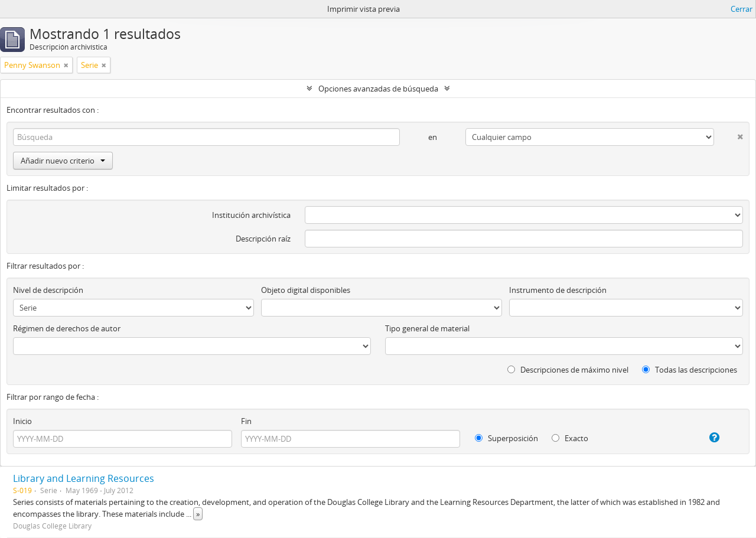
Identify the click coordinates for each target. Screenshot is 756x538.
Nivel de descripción (48, 290)
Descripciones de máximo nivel (568, 370)
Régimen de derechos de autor (67, 328)
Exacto (570, 438)
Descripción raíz (263, 239)
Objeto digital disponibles (306, 290)
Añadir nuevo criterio (63, 161)
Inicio (22, 421)
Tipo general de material (427, 328)
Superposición (506, 438)
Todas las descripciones (690, 370)
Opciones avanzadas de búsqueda (378, 89)
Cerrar (742, 9)
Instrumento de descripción (558, 290)
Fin (246, 421)
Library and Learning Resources (84, 478)
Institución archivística (251, 215)
